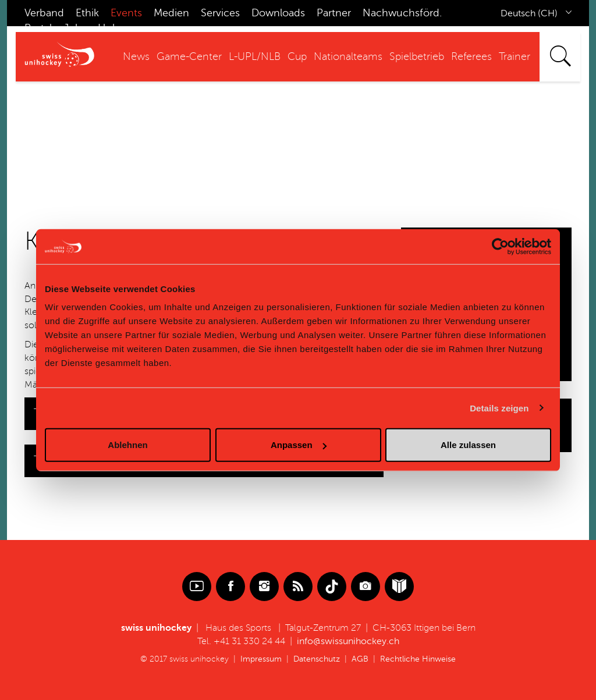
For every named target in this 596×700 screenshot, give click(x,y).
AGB (360, 659)
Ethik (87, 13)
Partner (334, 13)
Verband (44, 13)
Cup (297, 56)
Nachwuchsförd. (402, 13)
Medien (171, 13)
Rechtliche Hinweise (418, 659)
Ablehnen (127, 445)
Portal (38, 28)
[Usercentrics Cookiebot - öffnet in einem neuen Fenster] (500, 246)
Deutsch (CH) (529, 13)
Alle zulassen (468, 445)
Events (126, 13)
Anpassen (299, 445)
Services (220, 13)
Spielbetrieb (417, 56)
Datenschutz (317, 659)
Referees (471, 56)
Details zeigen (499, 408)
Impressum (261, 659)
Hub (108, 28)
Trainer (515, 56)
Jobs (75, 28)
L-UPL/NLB (255, 56)
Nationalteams (348, 56)
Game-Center (189, 56)
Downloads (278, 13)
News (136, 56)
